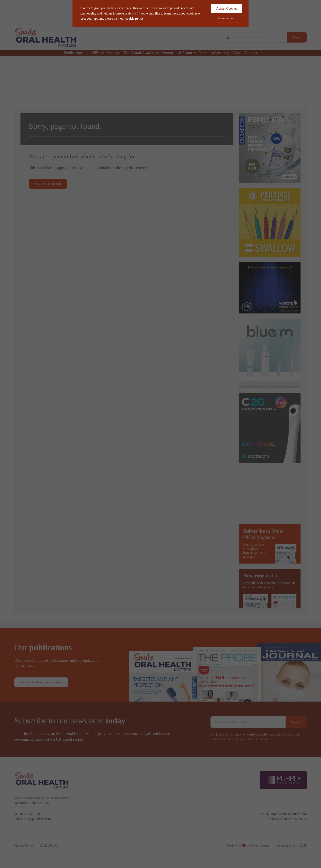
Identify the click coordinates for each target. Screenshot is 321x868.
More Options (227, 11)
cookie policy (135, 11)
